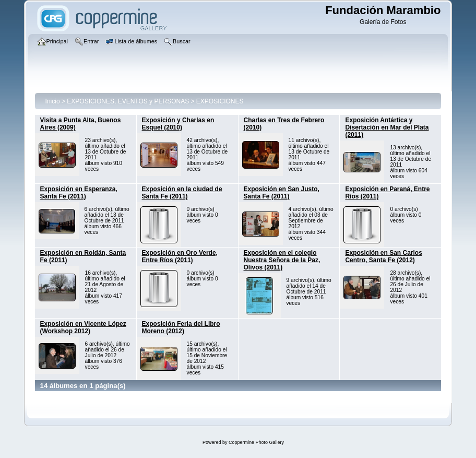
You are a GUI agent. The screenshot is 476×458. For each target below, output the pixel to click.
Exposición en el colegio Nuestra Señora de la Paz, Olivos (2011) (282, 260)
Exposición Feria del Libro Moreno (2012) (181, 327)
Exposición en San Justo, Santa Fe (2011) (282, 193)
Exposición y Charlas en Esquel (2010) (178, 124)
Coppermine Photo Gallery (256, 442)
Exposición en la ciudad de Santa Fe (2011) (182, 193)
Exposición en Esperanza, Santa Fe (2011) (79, 193)
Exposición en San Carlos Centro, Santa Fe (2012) (383, 256)
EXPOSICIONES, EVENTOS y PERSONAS (128, 101)
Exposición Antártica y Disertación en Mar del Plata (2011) (387, 127)
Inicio (53, 101)
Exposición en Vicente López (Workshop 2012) (83, 327)
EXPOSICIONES (220, 101)
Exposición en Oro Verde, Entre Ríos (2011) (180, 256)
